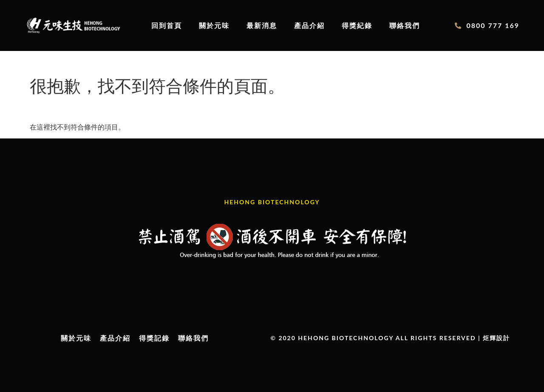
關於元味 (214, 25)
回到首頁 (167, 25)
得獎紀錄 (357, 25)
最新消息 (262, 25)
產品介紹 (309, 25)
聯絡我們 (405, 25)
